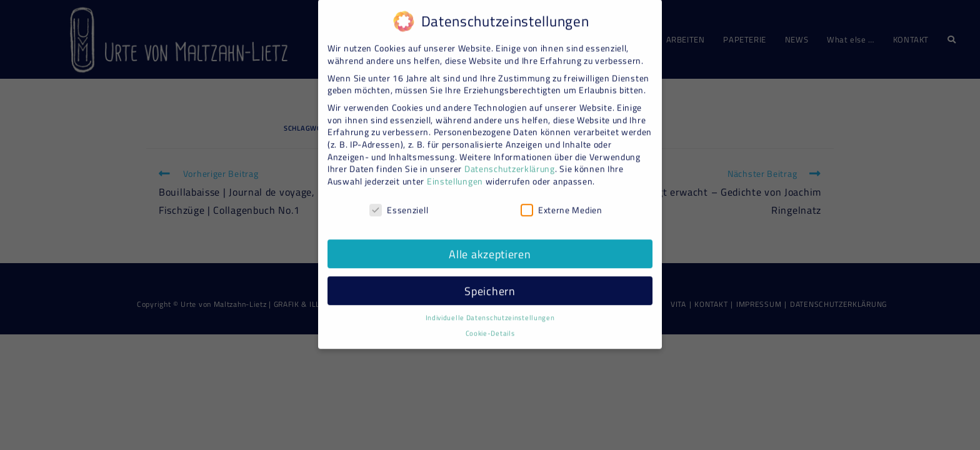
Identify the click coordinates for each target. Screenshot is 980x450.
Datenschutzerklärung (510, 162)
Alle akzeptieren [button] (490, 247)
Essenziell (399, 203)
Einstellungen (455, 175)
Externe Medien (562, 203)
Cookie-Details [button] (490, 327)
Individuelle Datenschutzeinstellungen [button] (490, 311)
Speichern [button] (490, 284)
